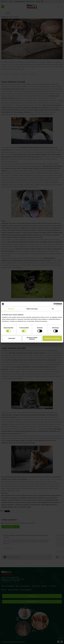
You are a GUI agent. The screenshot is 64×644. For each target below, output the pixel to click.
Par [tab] (53, 309)
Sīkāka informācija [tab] (32, 309)
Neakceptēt (12, 338)
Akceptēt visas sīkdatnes (52, 338)
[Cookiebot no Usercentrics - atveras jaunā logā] (55, 304)
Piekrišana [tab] (11, 309)
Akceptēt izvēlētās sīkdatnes (32, 338)
